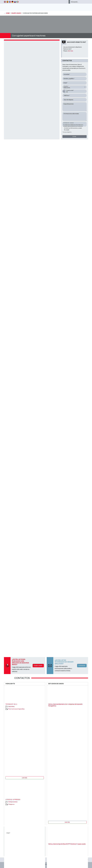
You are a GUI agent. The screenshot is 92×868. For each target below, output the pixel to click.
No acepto (67, 130)
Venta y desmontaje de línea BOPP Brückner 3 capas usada (67, 844)
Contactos (82, 666)
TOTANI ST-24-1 (11, 704)
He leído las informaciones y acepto (73, 128)
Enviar (74, 137)
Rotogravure (11, 804)
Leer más (24, 778)
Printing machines (13, 802)
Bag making (11, 707)
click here (70, 51)
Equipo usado (38, 666)
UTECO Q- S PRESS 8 (13, 799)
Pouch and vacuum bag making (16, 709)
